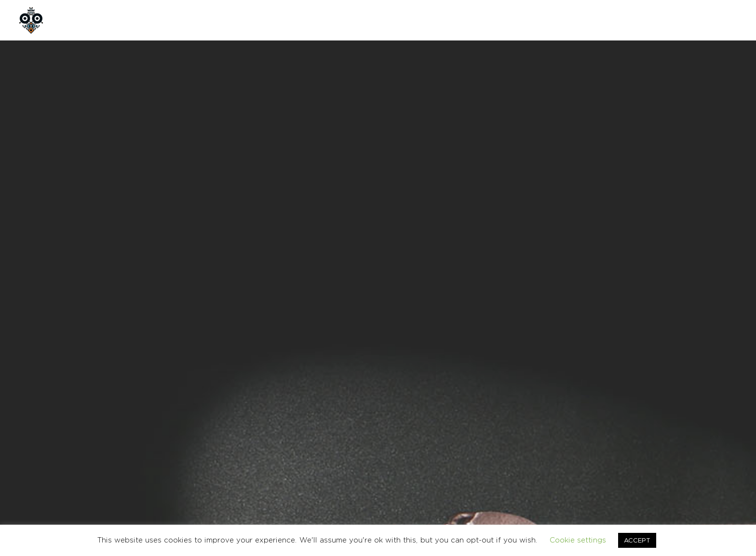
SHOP (172, 20)
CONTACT (274, 20)
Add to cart (522, 297)
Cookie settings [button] (578, 540)
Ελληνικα (725, 461)
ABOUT (128, 20)
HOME (82, 20)
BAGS (479, 369)
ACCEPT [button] (637, 540)
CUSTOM (220, 20)
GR (689, 20)
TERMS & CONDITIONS (610, 461)
